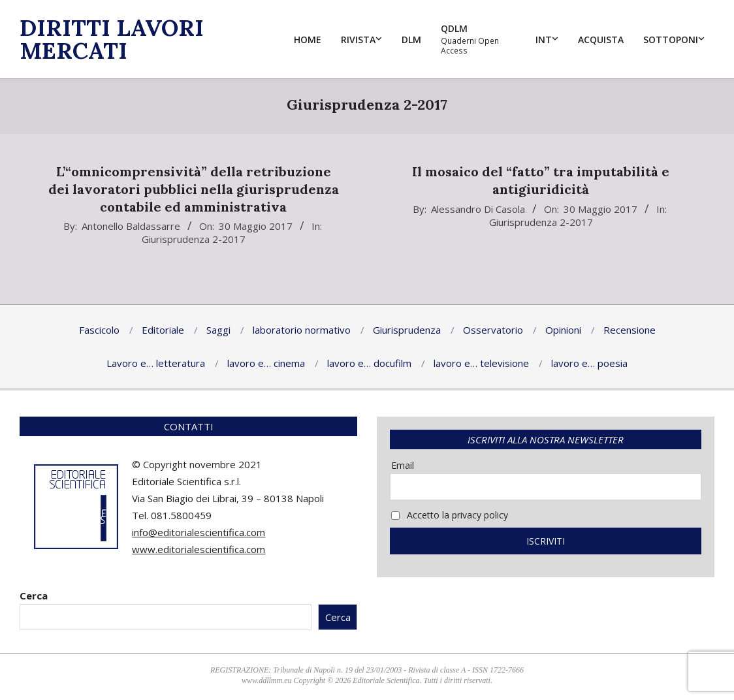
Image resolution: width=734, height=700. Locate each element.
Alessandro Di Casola (478, 209)
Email (403, 465)
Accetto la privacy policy (450, 515)
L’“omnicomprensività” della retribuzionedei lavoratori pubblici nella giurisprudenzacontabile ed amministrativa (194, 189)
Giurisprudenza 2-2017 (194, 239)
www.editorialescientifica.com (199, 549)
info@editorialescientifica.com (199, 532)
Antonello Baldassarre (131, 226)
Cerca (34, 596)
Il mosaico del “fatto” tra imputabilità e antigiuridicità (541, 180)
